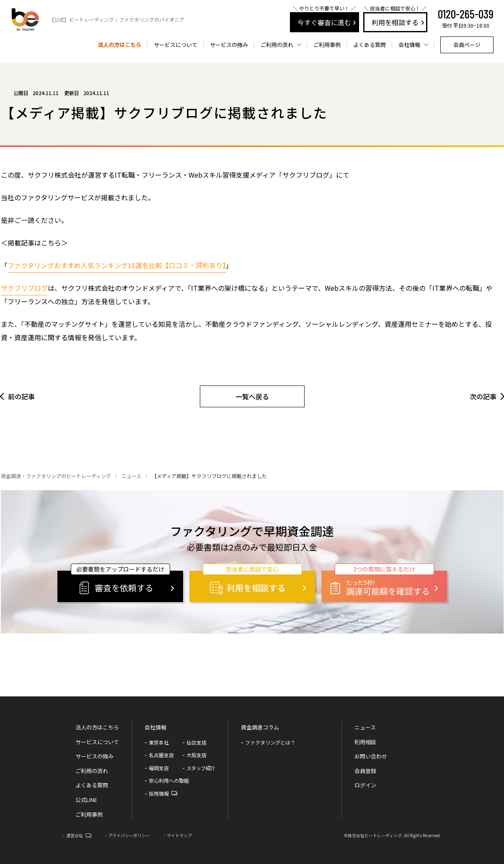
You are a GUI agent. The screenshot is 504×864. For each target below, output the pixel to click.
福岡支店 (159, 768)
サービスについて (176, 45)
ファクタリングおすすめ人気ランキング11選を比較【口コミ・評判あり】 (117, 265)
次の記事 (483, 396)
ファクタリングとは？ (270, 742)
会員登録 (365, 771)
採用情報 (159, 793)
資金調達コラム (260, 727)
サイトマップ (179, 835)
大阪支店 (196, 755)
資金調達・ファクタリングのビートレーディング (56, 476)
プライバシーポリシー (129, 835)
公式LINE (86, 800)
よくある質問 (370, 45)
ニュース (131, 476)
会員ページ (467, 45)
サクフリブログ (24, 288)
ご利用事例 (327, 45)
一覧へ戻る (252, 396)
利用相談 (365, 742)
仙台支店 (196, 742)
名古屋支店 (161, 755)
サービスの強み (229, 45)
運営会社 (75, 835)
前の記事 (21, 396)
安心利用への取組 (169, 780)
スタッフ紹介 (201, 768)
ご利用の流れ (92, 771)
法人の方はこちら (119, 45)
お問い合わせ (371, 756)
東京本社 (159, 742)
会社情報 (155, 727)
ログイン (365, 785)
